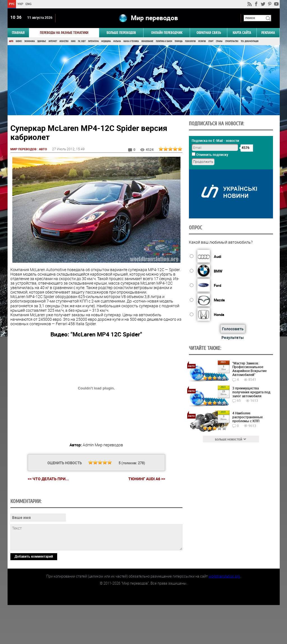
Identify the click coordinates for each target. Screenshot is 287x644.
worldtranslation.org (224, 615)
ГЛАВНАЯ (18, 33)
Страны (219, 41)
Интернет (53, 41)
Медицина (106, 41)
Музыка (117, 41)
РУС (12, 4)
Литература (93, 41)
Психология (190, 41)
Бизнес (19, 41)
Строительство (232, 41)
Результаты (232, 337)
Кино (73, 41)
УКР (20, 4)
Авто (11, 41)
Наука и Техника (131, 41)
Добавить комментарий (34, 595)
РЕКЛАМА (268, 33)
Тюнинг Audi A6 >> (146, 479)
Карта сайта (242, 33)
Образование (147, 41)
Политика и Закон (164, 41)
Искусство (64, 41)
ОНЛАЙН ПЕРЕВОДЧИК (167, 33)
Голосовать (232, 329)
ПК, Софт (82, 41)
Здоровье (42, 41)
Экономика (30, 41)
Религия (202, 41)
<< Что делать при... (48, 479)
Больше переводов (121, 33)
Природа (179, 41)
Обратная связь (209, 33)
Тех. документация (250, 41)
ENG (29, 4)
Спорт (211, 41)
